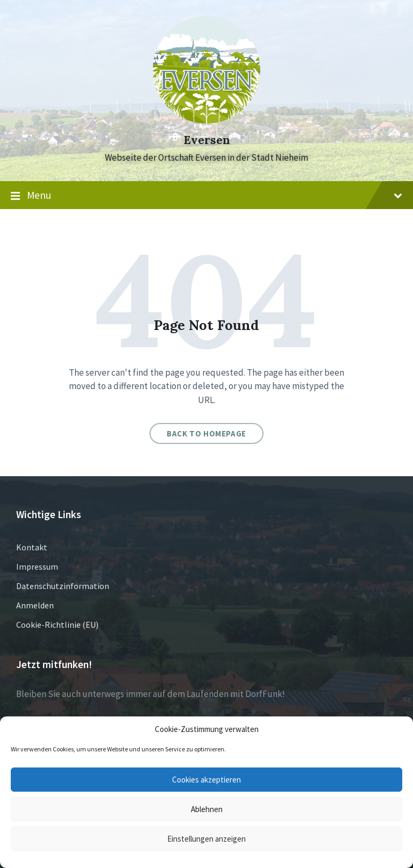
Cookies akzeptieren (206, 780)
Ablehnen (207, 809)
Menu (206, 196)
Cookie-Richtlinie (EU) (57, 625)
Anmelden (35, 605)
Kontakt (32, 547)
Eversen (207, 140)
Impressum (37, 566)
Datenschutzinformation (63, 586)
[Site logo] (206, 120)
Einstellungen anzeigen (206, 839)
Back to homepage (206, 433)
